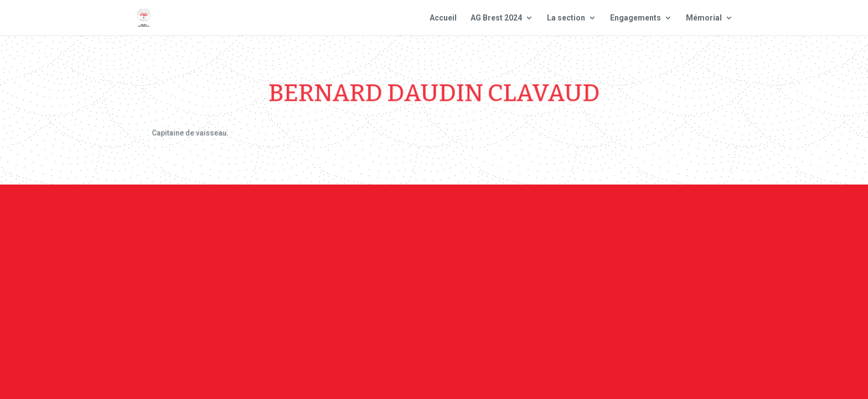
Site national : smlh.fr (673, 216)
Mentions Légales (503, 216)
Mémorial (704, 18)
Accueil (443, 18)
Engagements (635, 18)
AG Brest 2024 (496, 18)
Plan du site (583, 216)
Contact (433, 216)
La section (566, 18)
